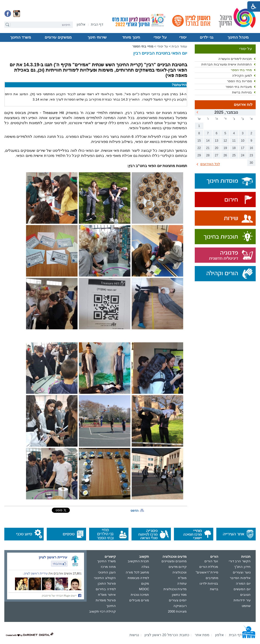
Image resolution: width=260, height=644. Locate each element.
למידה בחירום (106, 589)
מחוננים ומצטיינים (174, 561)
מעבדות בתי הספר (239, 87)
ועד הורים (211, 561)
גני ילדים (206, 37)
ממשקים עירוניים (58, 37)
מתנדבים (212, 578)
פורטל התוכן (107, 583)
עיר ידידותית (242, 600)
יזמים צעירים (178, 600)
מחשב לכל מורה (137, 572)
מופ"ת (182, 578)
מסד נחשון (179, 595)
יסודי (183, 37)
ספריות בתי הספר (239, 81)
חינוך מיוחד (131, 37)
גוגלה (145, 567)
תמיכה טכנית (140, 595)
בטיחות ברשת (242, 92)
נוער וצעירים (242, 572)
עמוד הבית (179, 46)
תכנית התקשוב (139, 561)
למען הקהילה (242, 76)
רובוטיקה (180, 606)
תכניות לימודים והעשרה (235, 59)
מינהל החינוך (238, 37)
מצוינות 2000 (177, 611)
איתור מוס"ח (107, 595)
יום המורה (243, 583)
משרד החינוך (21, 37)
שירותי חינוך (97, 37)
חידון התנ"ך (242, 567)
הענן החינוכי (107, 572)
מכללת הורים (209, 567)
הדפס (135, 511)
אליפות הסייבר (240, 578)
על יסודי (160, 37)
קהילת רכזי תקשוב (102, 611)
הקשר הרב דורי (240, 561)
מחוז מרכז (108, 567)
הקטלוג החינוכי (105, 578)
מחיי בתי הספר (241, 70)
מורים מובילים (139, 600)
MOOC (144, 589)
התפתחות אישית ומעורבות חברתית (227, 64)
